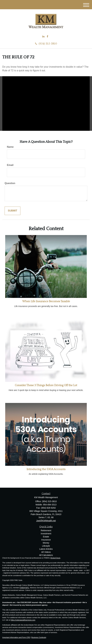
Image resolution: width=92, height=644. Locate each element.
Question (10, 183)
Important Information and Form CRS (16, 637)
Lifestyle (46, 546)
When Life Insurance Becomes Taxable (46, 301)
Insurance (46, 540)
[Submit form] (12, 211)
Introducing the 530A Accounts (46, 469)
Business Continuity (39, 637)
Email (10, 165)
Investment (46, 534)
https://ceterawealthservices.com (23, 620)
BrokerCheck (56, 558)
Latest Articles (46, 549)
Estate (46, 537)
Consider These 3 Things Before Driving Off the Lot (46, 385)
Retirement (46, 530)
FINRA (22, 588)
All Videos (46, 552)
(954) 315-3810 (46, 44)
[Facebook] (47, 37)
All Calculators (46, 555)
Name (10, 147)
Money (46, 543)
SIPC (27, 588)
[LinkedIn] (43, 37)
